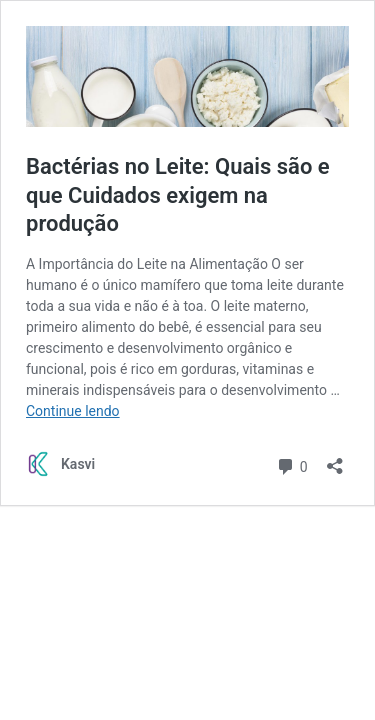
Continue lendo (73, 411)
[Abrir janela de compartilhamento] (335, 459)
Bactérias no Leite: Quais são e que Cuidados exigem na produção (178, 195)
